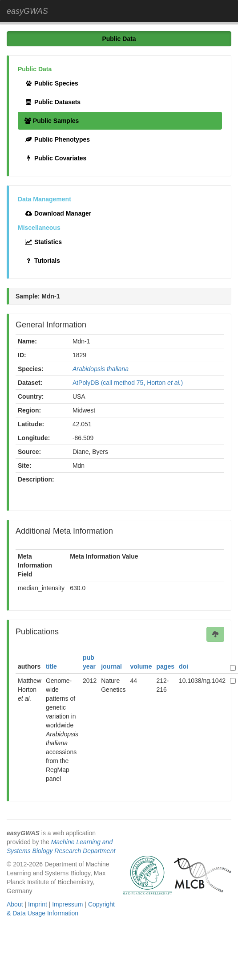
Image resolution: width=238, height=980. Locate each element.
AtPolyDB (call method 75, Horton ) (128, 383)
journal (111, 666)
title (51, 666)
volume (141, 666)
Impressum (67, 904)
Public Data (119, 39)
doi (184, 666)
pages (165, 666)
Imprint (38, 904)
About (15, 904)
